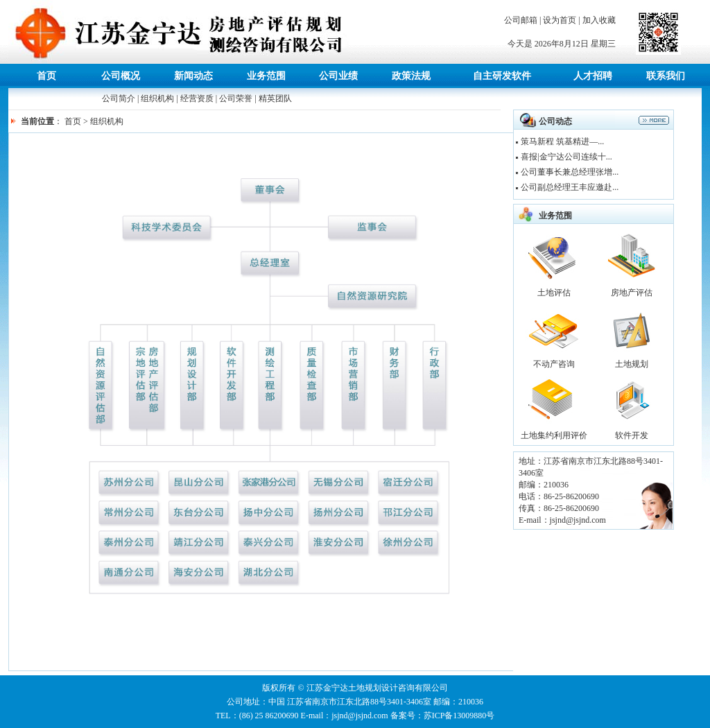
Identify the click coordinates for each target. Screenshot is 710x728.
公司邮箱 (521, 20)
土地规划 (632, 364)
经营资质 (197, 98)
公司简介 (119, 98)
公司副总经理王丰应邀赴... (570, 187)
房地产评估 (632, 293)
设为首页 (560, 20)
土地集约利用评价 (554, 435)
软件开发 (632, 435)
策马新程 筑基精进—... (562, 141)
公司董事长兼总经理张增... (570, 172)
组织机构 (157, 98)
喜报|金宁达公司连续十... (566, 157)
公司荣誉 (236, 98)
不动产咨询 (554, 364)
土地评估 (554, 293)
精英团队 (275, 98)
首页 (73, 121)
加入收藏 (599, 20)
